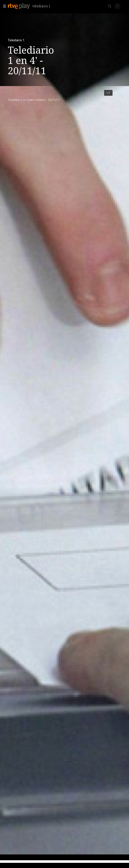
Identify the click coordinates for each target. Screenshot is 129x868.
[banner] (30, 6)
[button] (4, 6)
